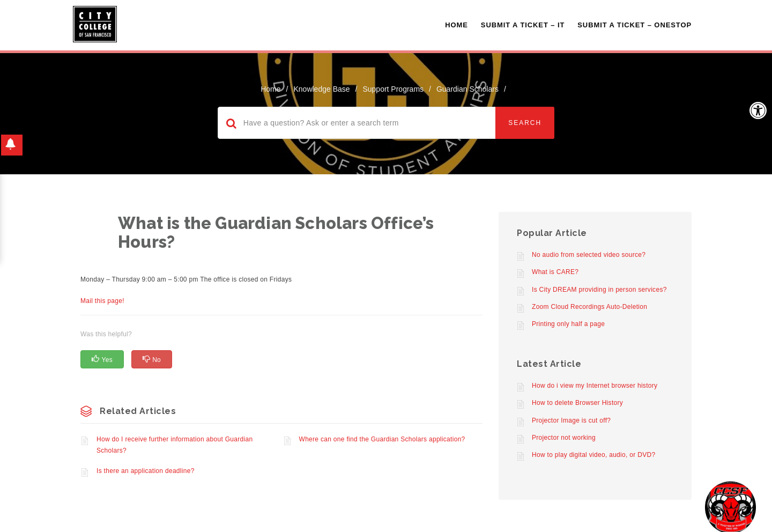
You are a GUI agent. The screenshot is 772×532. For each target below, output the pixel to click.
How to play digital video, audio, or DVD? (593, 455)
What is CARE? (555, 272)
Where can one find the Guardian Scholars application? (382, 439)
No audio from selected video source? (589, 255)
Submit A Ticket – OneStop (634, 25)
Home (456, 25)
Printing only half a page (568, 324)
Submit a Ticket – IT (523, 25)
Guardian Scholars (467, 89)
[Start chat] (730, 507)
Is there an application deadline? (146, 471)
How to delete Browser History (577, 403)
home (270, 89)
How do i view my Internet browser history (595, 386)
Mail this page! (102, 301)
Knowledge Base (321, 89)
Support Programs (393, 89)
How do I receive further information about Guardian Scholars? (175, 445)
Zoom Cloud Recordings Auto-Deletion (589, 307)
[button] (758, 110)
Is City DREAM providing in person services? (599, 290)
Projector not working (564, 438)
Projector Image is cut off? (571, 420)
